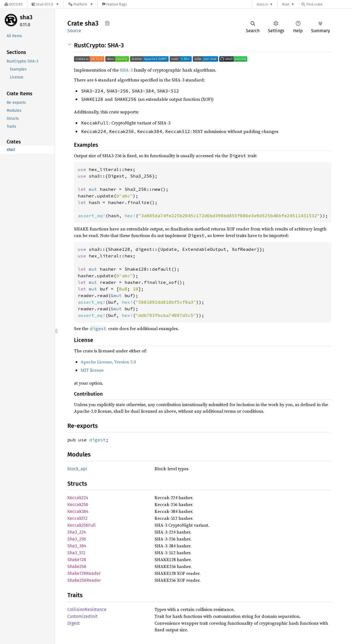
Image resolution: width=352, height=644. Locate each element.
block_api (77, 469)
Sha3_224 (77, 532)
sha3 (26, 17)
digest (98, 440)
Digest (74, 623)
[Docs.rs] (13, 4)
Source (74, 31)
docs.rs (262, 4)
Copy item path (107, 23)
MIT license (92, 370)
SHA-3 (126, 70)
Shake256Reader (84, 580)
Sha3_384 (77, 546)
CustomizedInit (82, 616)
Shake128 (77, 560)
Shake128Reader (84, 573)
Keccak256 (78, 505)
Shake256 (77, 566)
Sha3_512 (76, 553)
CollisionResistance (87, 609)
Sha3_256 (77, 539)
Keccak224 (78, 498)
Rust (286, 4)
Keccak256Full (82, 525)
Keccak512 (77, 518)
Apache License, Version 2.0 (108, 362)
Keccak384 (78, 511)
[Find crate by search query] (329, 4)
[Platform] (81, 4)
